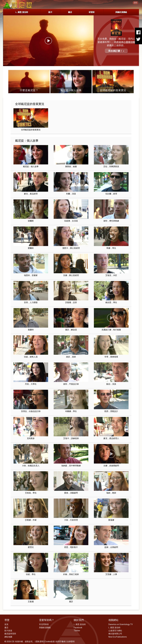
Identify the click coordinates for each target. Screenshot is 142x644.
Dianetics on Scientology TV (121, 624)
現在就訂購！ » (116, 51)
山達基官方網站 (115, 631)
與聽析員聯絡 (121, 12)
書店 (70, 12)
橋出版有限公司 (115, 634)
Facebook (78, 628)
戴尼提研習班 (10, 634)
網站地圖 (8, 637)
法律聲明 (71, 642)
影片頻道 (8, 631)
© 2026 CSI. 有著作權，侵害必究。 (19, 642)
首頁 (6, 624)
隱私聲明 (40, 642)
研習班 (92, 12)
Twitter (77, 631)
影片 (50, 12)
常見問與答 (44, 624)
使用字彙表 (61, 642)
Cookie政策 (50, 642)
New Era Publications (118, 637)
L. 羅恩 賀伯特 (22, 12)
